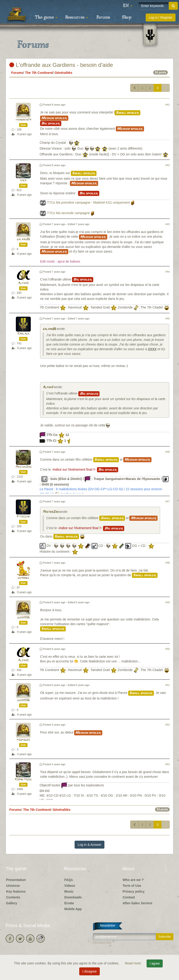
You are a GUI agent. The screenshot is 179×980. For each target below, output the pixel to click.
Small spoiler (127, 113)
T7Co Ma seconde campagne (69, 213)
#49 (167, 602)
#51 (167, 685)
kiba (23, 180)
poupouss (23, 740)
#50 (167, 649)
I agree (155, 963)
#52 (167, 725)
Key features (16, 891)
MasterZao (23, 467)
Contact (129, 897)
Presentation (16, 880)
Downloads (73, 897)
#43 (167, 224)
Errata (69, 903)
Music (69, 891)
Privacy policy (134, 891)
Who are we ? (133, 880)
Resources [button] (77, 17)
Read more (133, 963)
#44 (167, 272)
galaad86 (23, 239)
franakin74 (23, 120)
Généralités (63, 73)
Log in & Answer (89, 845)
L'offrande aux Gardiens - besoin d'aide (61, 65)
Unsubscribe (102, 942)
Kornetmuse (23, 780)
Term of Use (132, 886)
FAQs (69, 880)
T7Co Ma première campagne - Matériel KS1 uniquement (89, 203)
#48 (167, 563)
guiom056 (23, 618)
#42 (167, 165)
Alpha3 (23, 283)
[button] (128, 6)
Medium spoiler (54, 118)
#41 (167, 105)
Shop (127, 17)
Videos (70, 886)
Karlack (23, 334)
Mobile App (73, 909)
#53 (167, 764)
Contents (13, 897)
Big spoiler (51, 123)
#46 (167, 452)
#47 (167, 501)
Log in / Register (161, 17)
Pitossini (23, 517)
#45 (167, 319)
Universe (13, 886)
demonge (23, 578)
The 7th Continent (39, 73)
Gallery (12, 903)
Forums (103, 17)
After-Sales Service (138, 903)
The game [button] (46, 17)
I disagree (89, 971)
